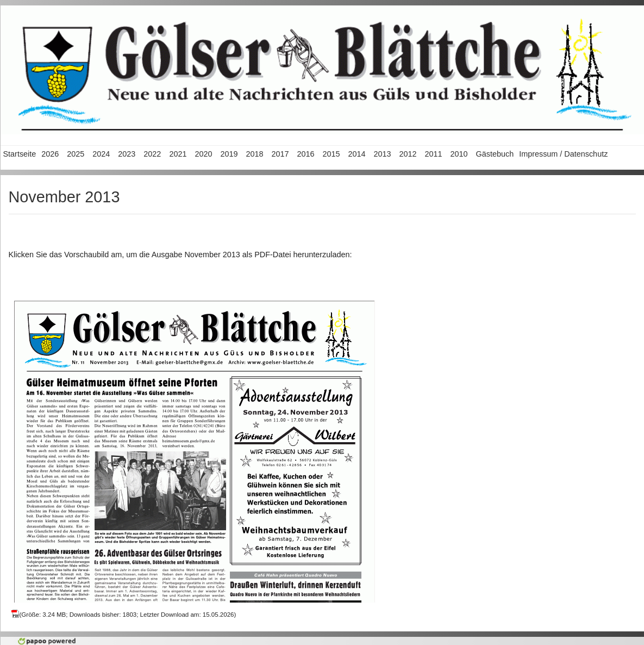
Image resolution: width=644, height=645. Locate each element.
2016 (305, 154)
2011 (434, 154)
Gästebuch (495, 154)
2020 (203, 154)
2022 (152, 154)
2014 (357, 154)
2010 (459, 154)
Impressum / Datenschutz (563, 154)
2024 (101, 154)
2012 (408, 154)
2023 (127, 154)
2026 (50, 154)
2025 (76, 154)
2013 (383, 154)
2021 (178, 154)
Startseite (20, 154)
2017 (280, 154)
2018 (254, 154)
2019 (229, 154)
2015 (331, 154)
